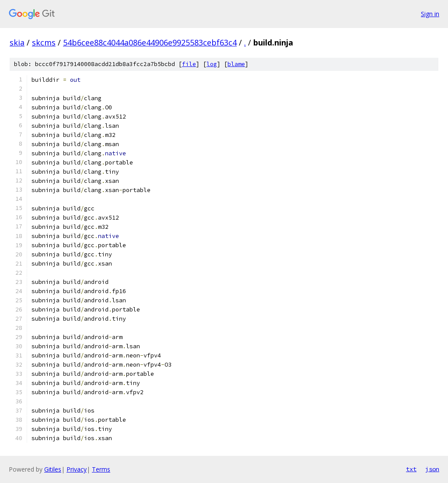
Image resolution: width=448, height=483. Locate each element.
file (189, 64)
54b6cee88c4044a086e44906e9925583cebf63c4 (150, 42)
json (432, 469)
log (212, 64)
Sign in (430, 14)
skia (17, 42)
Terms (101, 469)
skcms (44, 42)
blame (236, 64)
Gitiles (53, 469)
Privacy (77, 469)
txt (411, 469)
